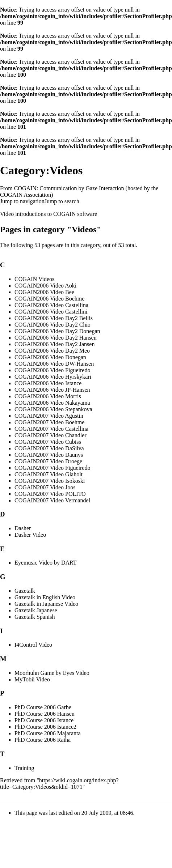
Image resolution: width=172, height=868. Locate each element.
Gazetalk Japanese (36, 610)
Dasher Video (30, 535)
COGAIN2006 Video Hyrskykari (53, 377)
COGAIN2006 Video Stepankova (53, 409)
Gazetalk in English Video (45, 597)
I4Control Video (33, 645)
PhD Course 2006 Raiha (43, 740)
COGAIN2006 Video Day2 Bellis (54, 318)
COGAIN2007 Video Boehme (49, 422)
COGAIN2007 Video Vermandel (52, 500)
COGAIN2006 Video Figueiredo (52, 370)
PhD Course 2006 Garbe (43, 707)
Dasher (23, 528)
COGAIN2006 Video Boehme (49, 299)
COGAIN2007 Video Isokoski (50, 481)
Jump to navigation (22, 201)
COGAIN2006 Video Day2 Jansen (54, 344)
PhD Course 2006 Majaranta (48, 733)
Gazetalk (25, 591)
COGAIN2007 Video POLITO (50, 494)
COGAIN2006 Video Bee (44, 292)
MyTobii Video (32, 679)
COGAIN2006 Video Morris (48, 396)
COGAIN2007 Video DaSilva (49, 448)
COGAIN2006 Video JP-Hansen (52, 390)
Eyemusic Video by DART (46, 563)
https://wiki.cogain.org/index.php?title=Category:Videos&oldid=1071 (59, 784)
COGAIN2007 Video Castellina (51, 429)
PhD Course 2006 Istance (44, 720)
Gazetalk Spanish (35, 617)
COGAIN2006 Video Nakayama (52, 403)
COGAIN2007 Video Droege (48, 461)
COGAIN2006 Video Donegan (50, 357)
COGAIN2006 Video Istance (48, 383)
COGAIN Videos (34, 279)
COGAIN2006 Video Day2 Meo (52, 351)
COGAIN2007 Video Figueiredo (52, 468)
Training (24, 768)
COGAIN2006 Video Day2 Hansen (56, 338)
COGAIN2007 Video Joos (45, 487)
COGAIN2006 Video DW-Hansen (54, 364)
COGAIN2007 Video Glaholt (49, 474)
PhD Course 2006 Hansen (45, 714)
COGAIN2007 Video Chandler (51, 435)
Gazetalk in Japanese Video (46, 604)
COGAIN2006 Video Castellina (51, 305)
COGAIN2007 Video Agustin (49, 416)
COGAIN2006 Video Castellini (51, 312)
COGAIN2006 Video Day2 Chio (53, 325)
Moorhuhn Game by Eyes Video (52, 673)
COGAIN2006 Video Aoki (45, 286)
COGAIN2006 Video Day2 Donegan (57, 331)
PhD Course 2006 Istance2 (45, 727)
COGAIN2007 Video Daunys (49, 455)
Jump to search (62, 201)
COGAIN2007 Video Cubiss (48, 442)
